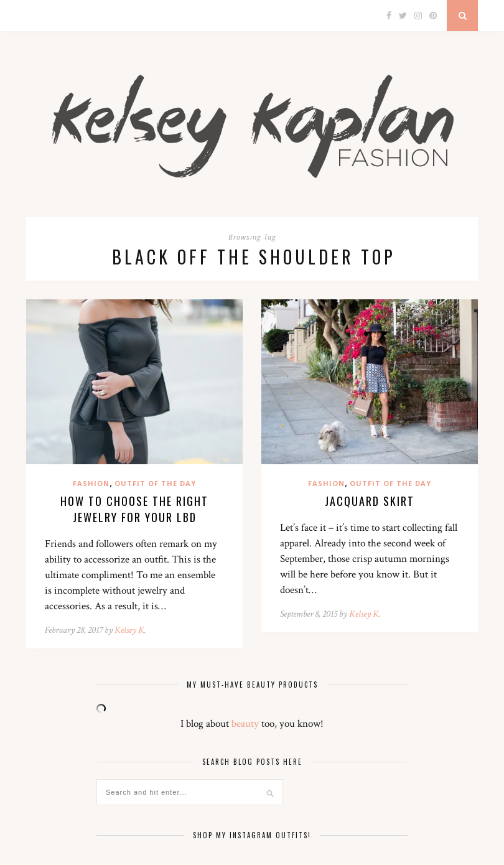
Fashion (91, 483)
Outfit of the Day (155, 483)
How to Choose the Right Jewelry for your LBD (134, 509)
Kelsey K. (130, 630)
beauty (245, 724)
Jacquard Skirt (370, 501)
